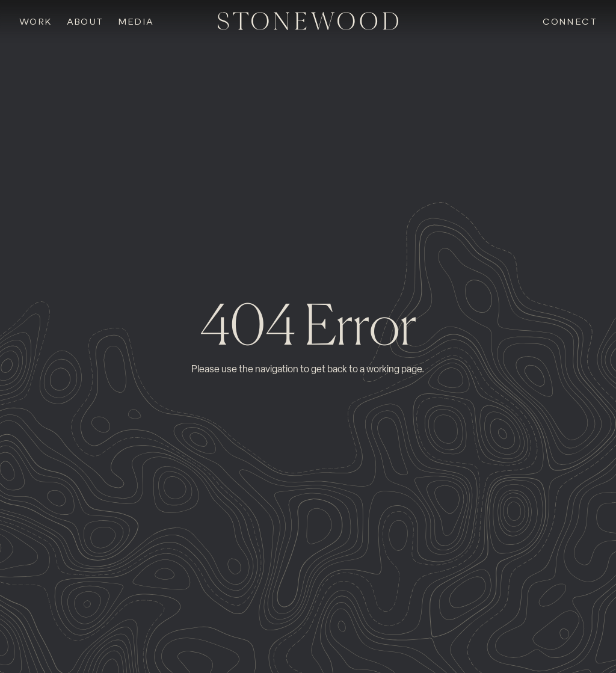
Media (136, 22)
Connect (570, 22)
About (85, 22)
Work (36, 22)
